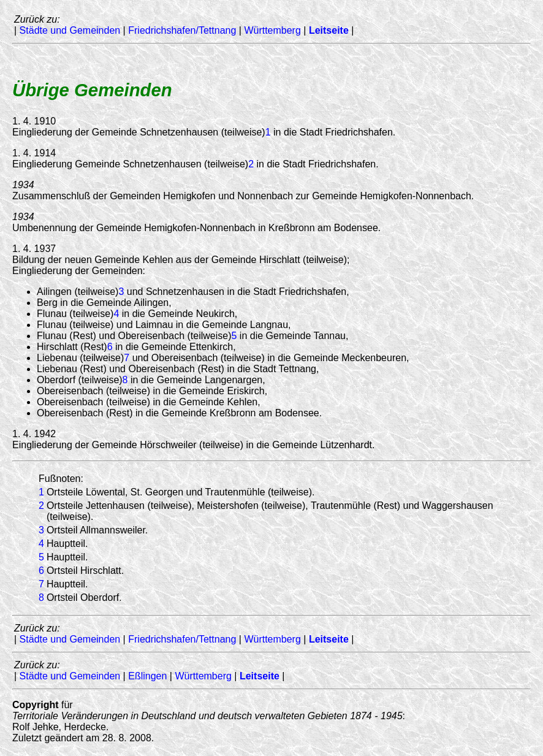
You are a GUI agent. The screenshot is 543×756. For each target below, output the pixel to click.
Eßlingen (147, 676)
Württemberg (272, 30)
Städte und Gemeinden (70, 30)
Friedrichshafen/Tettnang (182, 30)
